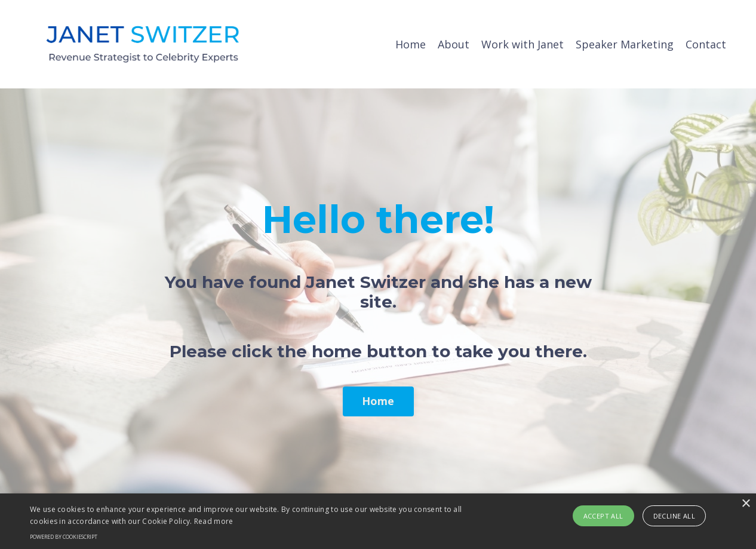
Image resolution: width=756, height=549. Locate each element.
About (454, 44)
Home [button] (378, 401)
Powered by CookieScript (64, 537)
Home (411, 44)
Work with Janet (523, 44)
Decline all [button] (674, 516)
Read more (214, 521)
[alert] (378, 521)
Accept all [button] (603, 516)
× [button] (746, 504)
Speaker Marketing (625, 44)
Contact (706, 44)
